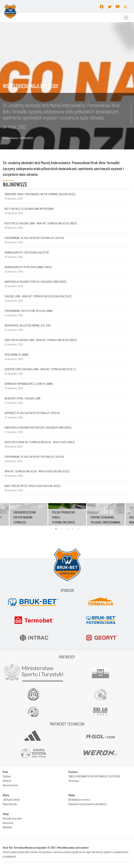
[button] (126, 6)
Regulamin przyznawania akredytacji (88, 804)
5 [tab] (78, 529)
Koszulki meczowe (12, 818)
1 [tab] (56, 529)
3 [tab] (67, 529)
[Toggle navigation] (126, 18)
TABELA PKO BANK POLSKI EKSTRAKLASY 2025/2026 (94, 776)
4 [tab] (73, 529)
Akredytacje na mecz (79, 799)
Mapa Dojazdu (10, 804)
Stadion (7, 776)
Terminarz (74, 781)
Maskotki (7, 827)
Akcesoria (8, 823)
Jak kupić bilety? (11, 799)
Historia (7, 781)
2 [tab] (62, 529)
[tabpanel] (67, 514)
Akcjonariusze (10, 785)
